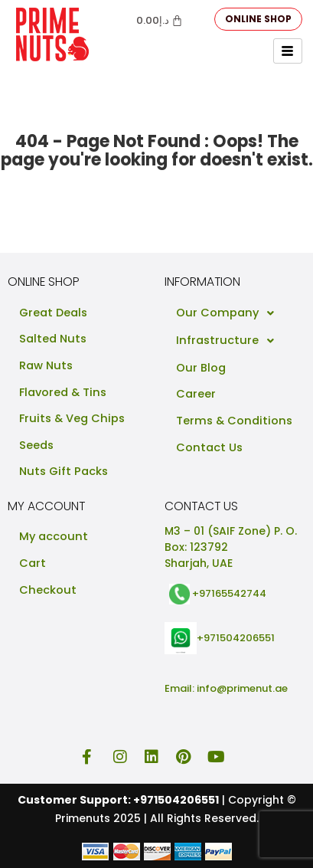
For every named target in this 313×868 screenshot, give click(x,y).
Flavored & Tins (63, 392)
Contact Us (209, 447)
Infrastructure (229, 341)
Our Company (229, 313)
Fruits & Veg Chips (72, 418)
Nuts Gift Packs (64, 471)
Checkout (48, 590)
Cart (33, 563)
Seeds (36, 445)
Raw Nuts (46, 365)
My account (54, 536)
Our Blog (201, 368)
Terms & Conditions (234, 421)
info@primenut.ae (242, 688)
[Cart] (160, 20)
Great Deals (53, 313)
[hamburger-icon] (288, 51)
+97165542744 (229, 593)
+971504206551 (236, 637)
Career (196, 394)
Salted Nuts (53, 339)
